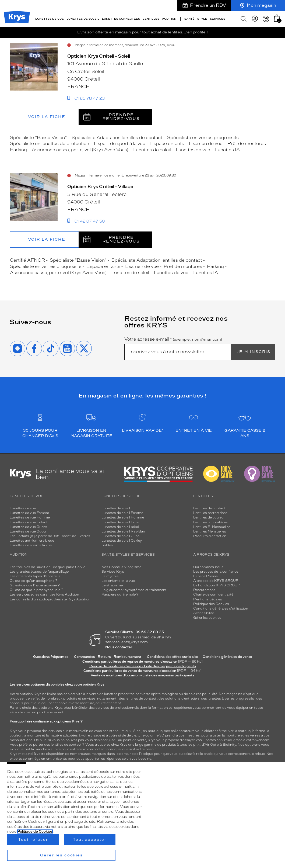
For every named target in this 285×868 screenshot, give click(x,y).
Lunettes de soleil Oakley (122, 541)
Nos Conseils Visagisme (121, 567)
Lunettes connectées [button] (121, 19)
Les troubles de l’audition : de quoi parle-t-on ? (47, 567)
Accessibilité (204, 613)
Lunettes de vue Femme (29, 513)
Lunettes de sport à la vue (31, 545)
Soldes (107, 545)
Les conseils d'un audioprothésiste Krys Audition (50, 599)
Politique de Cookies (35, 831)
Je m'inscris (254, 352)
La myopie (110, 576)
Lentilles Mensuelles (210, 531)
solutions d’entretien (182, 698)
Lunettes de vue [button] (50, 19)
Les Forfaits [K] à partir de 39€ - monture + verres (50, 536)
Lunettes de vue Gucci (28, 531)
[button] (277, 18)
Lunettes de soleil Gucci (121, 536)
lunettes (111, 694)
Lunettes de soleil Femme (122, 513)
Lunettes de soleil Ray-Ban (123, 531)
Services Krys (113, 572)
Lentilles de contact (209, 508)
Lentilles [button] (151, 19)
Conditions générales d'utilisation (221, 608)
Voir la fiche (47, 117)
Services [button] (218, 19)
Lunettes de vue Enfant (29, 522)
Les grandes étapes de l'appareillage (39, 572)
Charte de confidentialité (213, 594)
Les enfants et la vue (118, 581)
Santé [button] (189, 19)
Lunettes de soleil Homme (123, 517)
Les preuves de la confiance (216, 572)
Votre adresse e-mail (173, 339)
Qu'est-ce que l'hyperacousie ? (35, 585)
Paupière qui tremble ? (120, 594)
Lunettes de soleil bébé (120, 527)
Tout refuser (33, 840)
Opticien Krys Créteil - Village (100, 186)
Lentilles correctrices (210, 513)
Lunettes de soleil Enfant (122, 522)
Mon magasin (258, 5)
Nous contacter (119, 647)
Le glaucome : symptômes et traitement (134, 590)
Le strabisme (112, 585)
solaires (195, 694)
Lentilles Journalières (210, 522)
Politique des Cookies (211, 604)
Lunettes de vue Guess (28, 527)
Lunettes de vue (23, 508)
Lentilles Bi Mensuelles (212, 527)
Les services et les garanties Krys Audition (44, 594)
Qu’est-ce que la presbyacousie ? (36, 590)
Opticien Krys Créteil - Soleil (99, 56)
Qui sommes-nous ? (210, 567)
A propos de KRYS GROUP (216, 581)
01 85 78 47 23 (90, 98)
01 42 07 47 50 (90, 221)
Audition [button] (169, 19)
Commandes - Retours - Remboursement (108, 657)
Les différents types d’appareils (35, 576)
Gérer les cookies (207, 618)
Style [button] (202, 19)
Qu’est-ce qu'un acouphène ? (34, 581)
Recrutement (204, 590)
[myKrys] (255, 19)
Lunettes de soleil (116, 508)
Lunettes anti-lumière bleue (32, 541)
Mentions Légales (208, 599)
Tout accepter (90, 840)
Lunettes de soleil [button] (83, 19)
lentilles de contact (141, 698)
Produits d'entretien (210, 536)
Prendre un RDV (204, 5)
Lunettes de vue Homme (30, 517)
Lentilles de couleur (209, 517)
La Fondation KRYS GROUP (217, 585)
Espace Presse (205, 576)
